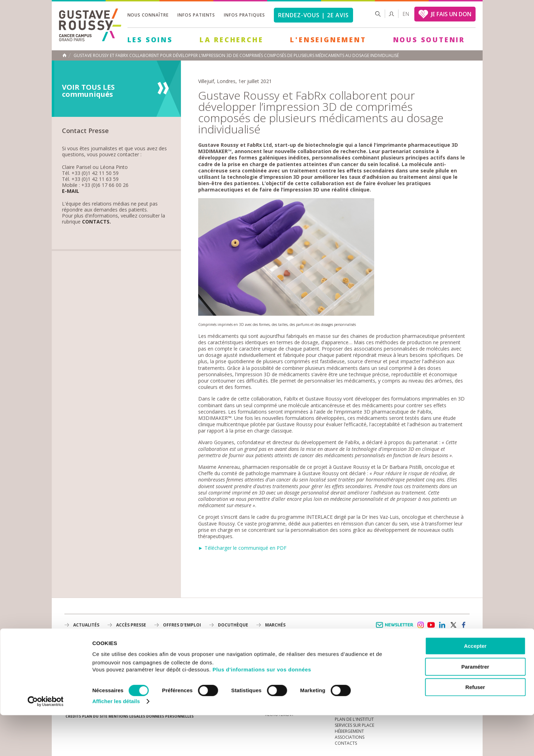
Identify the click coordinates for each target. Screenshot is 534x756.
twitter (453, 625)
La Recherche (232, 40)
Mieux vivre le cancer (358, 666)
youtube (431, 625)
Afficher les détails (116, 742)
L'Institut (276, 660)
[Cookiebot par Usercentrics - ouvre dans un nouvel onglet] (46, 742)
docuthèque (233, 625)
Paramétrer (475, 708)
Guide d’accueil (352, 654)
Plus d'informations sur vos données (262, 710)
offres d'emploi (182, 625)
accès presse (131, 625)
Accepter (475, 687)
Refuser (475, 728)
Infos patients (196, 15)
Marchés (275, 625)
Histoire (274, 666)
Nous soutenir (429, 40)
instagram (420, 625)
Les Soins (150, 40)
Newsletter (396, 628)
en (406, 14)
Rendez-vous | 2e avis (313, 15)
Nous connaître (148, 15)
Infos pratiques (244, 15)
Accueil (64, 55)
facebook (464, 625)
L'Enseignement (328, 40)
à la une (274, 654)
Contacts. (96, 222)
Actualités (86, 625)
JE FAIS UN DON (451, 14)
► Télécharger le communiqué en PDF (242, 548)
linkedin (442, 625)
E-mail (71, 191)
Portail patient (352, 660)
